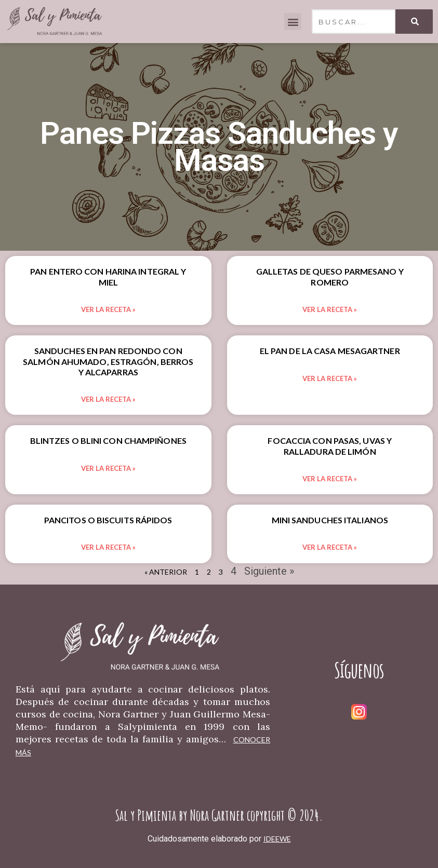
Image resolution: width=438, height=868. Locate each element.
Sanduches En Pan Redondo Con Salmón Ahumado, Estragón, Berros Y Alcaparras (108, 361)
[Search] (414, 22)
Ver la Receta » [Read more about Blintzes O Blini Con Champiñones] (108, 468)
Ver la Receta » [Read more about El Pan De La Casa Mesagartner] (330, 378)
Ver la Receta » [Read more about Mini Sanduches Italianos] (330, 547)
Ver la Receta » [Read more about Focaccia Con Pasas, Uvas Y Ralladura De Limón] (330, 479)
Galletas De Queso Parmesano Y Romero (330, 276)
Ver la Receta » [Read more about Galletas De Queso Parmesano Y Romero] (330, 309)
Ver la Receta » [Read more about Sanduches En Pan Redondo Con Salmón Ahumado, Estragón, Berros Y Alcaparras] (108, 399)
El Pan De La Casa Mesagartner (330, 351)
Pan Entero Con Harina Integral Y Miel (108, 276)
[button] (293, 22)
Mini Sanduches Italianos (330, 520)
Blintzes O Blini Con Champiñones (108, 440)
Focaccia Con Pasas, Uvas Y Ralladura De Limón (330, 446)
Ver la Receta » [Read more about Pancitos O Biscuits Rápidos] (108, 547)
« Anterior (166, 572)
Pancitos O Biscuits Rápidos (108, 520)
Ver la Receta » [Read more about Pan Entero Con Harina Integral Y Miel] (108, 309)
